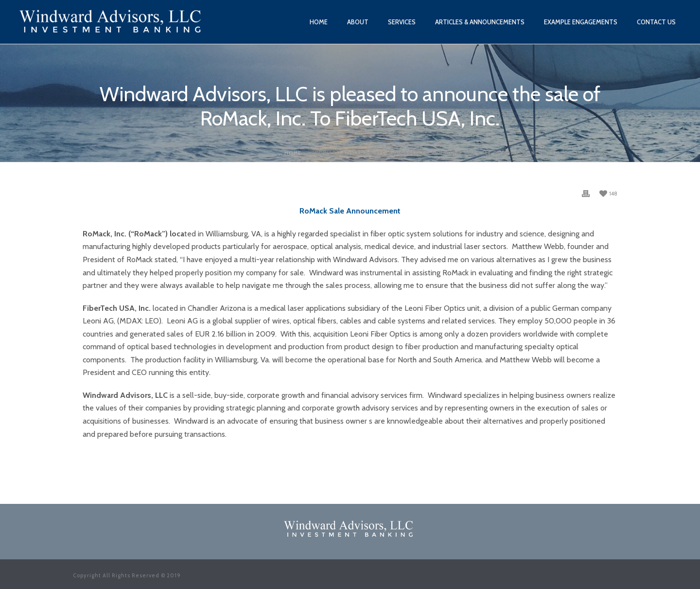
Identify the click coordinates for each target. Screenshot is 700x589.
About (358, 22)
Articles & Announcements (480, 22)
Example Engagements (581, 22)
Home (319, 22)
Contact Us (656, 22)
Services (402, 22)
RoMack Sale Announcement (350, 211)
